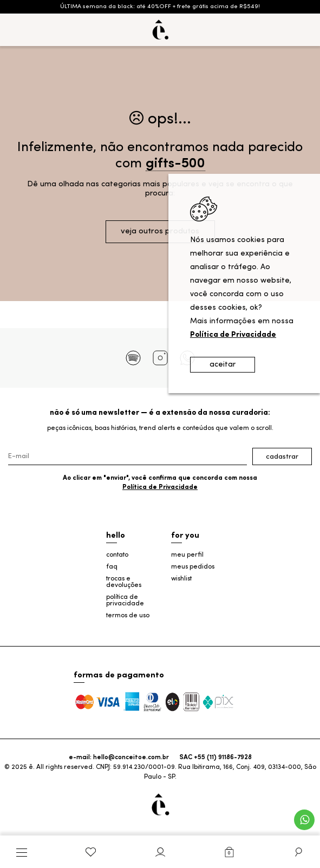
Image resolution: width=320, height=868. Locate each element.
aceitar (223, 365)
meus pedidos (193, 567)
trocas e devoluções (124, 582)
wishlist (181, 579)
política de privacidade (125, 601)
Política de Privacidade (160, 487)
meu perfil (187, 555)
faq (112, 567)
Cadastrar (282, 457)
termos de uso (128, 616)
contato (117, 555)
